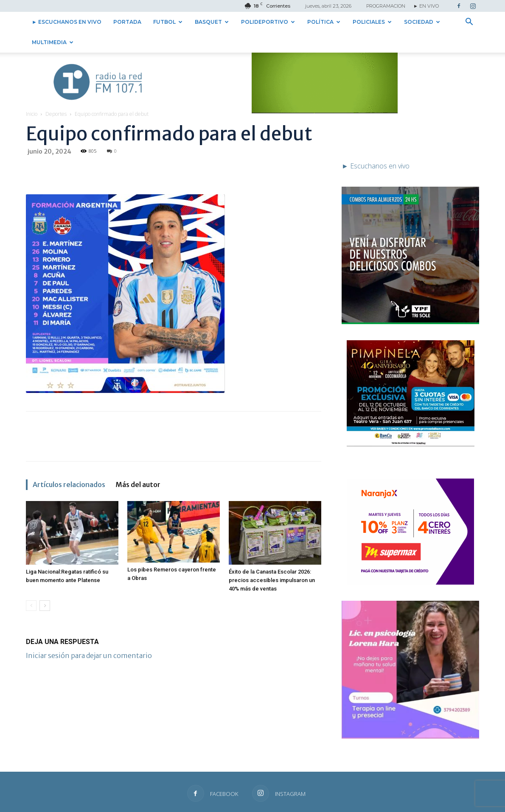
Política (324, 22)
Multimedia (53, 42)
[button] (469, 22)
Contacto (377, 804)
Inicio (32, 94)
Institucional (408, 804)
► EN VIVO (426, 6)
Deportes (56, 94)
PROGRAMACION (386, 6)
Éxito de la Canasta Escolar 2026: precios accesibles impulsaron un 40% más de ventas (272, 560)
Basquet (212, 22)
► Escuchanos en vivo (67, 22)
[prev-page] (31, 585)
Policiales (372, 22)
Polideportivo (268, 22)
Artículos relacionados (69, 464)
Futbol (168, 22)
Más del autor (138, 464)
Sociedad (422, 22)
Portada (127, 22)
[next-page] (45, 585)
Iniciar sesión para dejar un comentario (89, 635)
